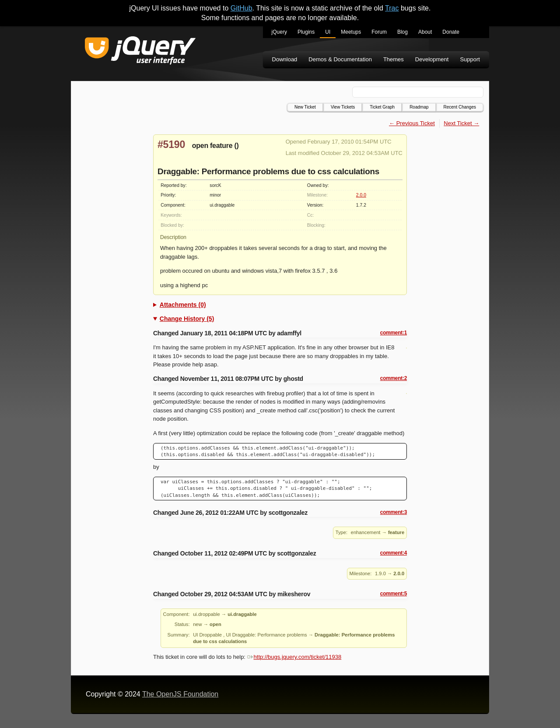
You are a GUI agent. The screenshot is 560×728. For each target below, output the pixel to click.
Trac (392, 8)
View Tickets (343, 107)
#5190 (171, 144)
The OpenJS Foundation (180, 694)
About (425, 32)
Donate (451, 32)
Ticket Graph (382, 107)
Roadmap (419, 107)
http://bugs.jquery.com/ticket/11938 (294, 657)
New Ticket (305, 107)
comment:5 (394, 594)
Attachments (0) (183, 305)
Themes (394, 59)
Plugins (306, 32)
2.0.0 (361, 195)
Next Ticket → (461, 123)
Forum (379, 32)
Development (432, 59)
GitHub (241, 8)
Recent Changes (460, 107)
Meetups (351, 32)
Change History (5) (187, 319)
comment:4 (394, 553)
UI (328, 32)
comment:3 (394, 512)
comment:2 (394, 378)
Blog (402, 32)
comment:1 (394, 333)
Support (470, 59)
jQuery (279, 32)
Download (285, 59)
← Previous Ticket (412, 123)
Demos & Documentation (340, 59)
